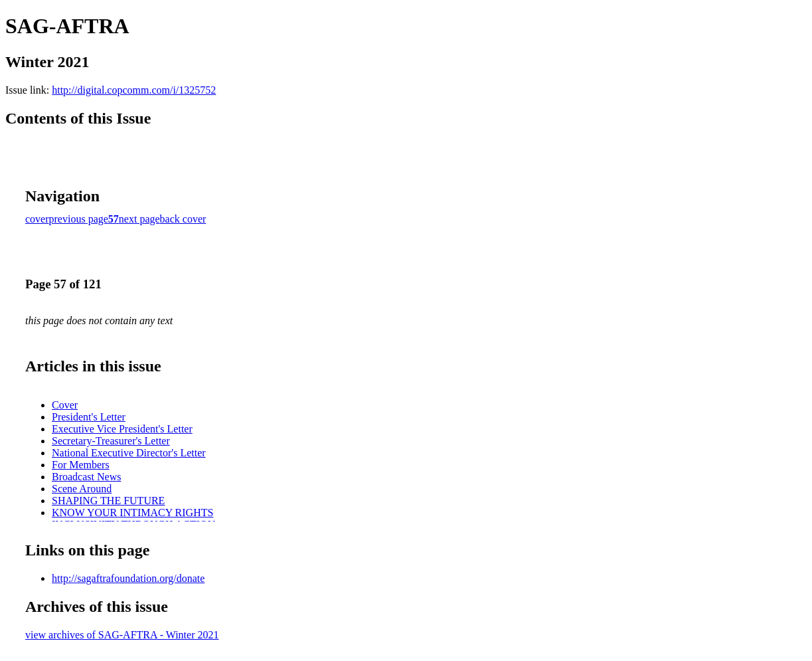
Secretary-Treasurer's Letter (111, 441)
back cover (183, 219)
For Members (81, 465)
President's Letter (89, 417)
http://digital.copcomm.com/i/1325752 (134, 90)
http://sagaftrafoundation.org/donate (128, 578)
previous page (79, 219)
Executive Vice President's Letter (122, 429)
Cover (65, 405)
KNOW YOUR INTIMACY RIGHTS (132, 513)
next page (139, 219)
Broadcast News (86, 477)
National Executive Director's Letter (129, 453)
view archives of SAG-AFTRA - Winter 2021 (122, 635)
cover (37, 219)
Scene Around (82, 489)
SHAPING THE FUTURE (108, 501)
